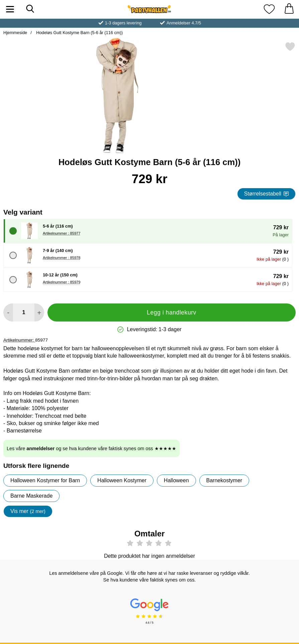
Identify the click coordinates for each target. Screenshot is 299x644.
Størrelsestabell (266, 194)
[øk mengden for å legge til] (39, 312)
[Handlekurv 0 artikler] (289, 9)
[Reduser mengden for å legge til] (8, 312)
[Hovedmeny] (10, 9)
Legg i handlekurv (172, 312)
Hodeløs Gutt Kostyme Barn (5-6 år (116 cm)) (79, 33)
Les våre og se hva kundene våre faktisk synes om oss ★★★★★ (91, 448)
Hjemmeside (15, 33)
